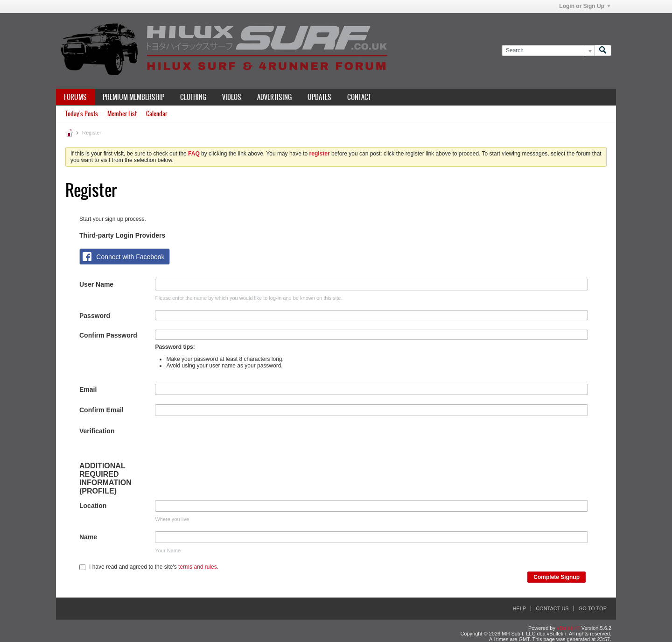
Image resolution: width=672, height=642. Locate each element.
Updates (319, 97)
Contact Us (552, 608)
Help (519, 608)
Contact (359, 97)
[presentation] (226, 444)
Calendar (157, 114)
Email (88, 389)
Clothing (193, 97)
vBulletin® (568, 628)
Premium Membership (133, 97)
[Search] (548, 51)
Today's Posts (82, 114)
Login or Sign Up (585, 6)
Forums (75, 97)
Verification (97, 431)
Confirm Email (101, 410)
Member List (122, 114)
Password (95, 316)
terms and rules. (198, 567)
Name (88, 537)
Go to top (593, 608)
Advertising (274, 97)
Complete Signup (556, 577)
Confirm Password (108, 335)
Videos (232, 97)
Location (93, 506)
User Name (96, 284)
